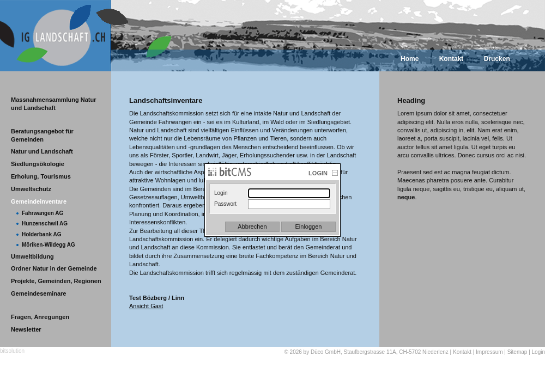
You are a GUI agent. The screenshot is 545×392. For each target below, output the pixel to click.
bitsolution (12, 351)
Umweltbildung (32, 256)
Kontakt (452, 59)
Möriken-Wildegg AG (49, 245)
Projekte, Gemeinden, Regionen (56, 281)
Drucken (497, 59)
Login (538, 352)
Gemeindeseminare (39, 293)
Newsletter (26, 329)
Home (410, 59)
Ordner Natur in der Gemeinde (54, 268)
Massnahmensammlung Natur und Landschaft (53, 104)
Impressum (489, 352)
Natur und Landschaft (42, 151)
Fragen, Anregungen (40, 317)
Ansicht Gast (146, 306)
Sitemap (517, 352)
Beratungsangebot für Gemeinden (42, 135)
